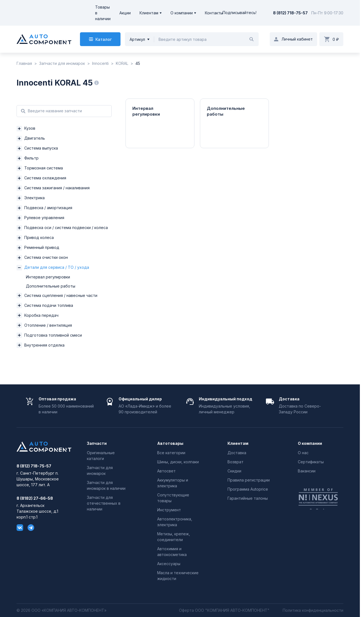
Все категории (171, 453)
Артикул (137, 39)
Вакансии (307, 471)
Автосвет (166, 471)
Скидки (234, 471)
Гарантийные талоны (248, 498)
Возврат (235, 462)
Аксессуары (169, 564)
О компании (182, 13)
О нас (303, 453)
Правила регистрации (249, 480)
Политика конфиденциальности (313, 610)
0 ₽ (336, 39)
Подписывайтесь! (239, 13)
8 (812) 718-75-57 (290, 13)
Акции (125, 13)
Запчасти (97, 443)
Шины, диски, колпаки (178, 462)
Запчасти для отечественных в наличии (104, 503)
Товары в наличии (103, 13)
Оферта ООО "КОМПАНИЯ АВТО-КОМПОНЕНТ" (224, 610)
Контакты (214, 13)
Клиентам (149, 13)
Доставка (237, 453)
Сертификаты (311, 462)
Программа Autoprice (248, 489)
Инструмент (169, 510)
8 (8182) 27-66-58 (35, 498)
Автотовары (170, 443)
